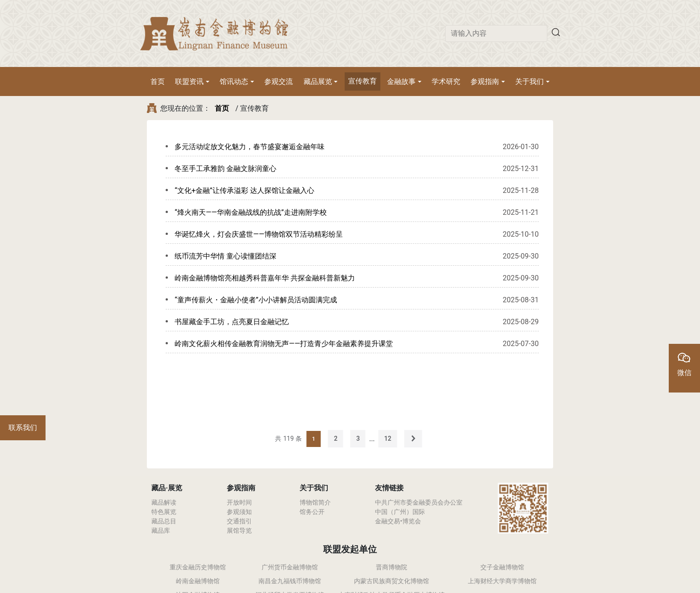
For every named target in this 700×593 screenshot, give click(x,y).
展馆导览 (239, 530)
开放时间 (239, 502)
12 (388, 438)
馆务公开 (312, 512)
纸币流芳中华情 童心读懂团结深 (225, 256)
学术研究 (446, 81)
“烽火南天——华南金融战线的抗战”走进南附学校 (250, 212)
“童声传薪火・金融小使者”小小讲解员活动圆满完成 (256, 300)
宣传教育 (362, 81)
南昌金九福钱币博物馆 (290, 581)
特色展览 (164, 512)
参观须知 (239, 512)
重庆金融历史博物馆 (198, 567)
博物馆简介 (315, 502)
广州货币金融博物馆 (290, 567)
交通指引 (239, 521)
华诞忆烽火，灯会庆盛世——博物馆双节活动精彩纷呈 (259, 234)
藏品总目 (164, 521)
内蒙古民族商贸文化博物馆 (392, 581)
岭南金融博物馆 (198, 581)
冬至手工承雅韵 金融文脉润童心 (225, 169)
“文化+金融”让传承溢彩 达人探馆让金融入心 (244, 190)
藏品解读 (164, 502)
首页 (158, 81)
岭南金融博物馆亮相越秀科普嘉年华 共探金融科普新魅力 (265, 278)
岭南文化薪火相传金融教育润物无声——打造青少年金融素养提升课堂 (284, 344)
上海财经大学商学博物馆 (502, 581)
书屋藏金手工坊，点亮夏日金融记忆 (232, 322)
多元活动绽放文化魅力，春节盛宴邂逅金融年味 (250, 147)
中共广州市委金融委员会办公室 (419, 502)
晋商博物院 (392, 567)
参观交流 (279, 81)
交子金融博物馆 (502, 567)
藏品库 (161, 530)
